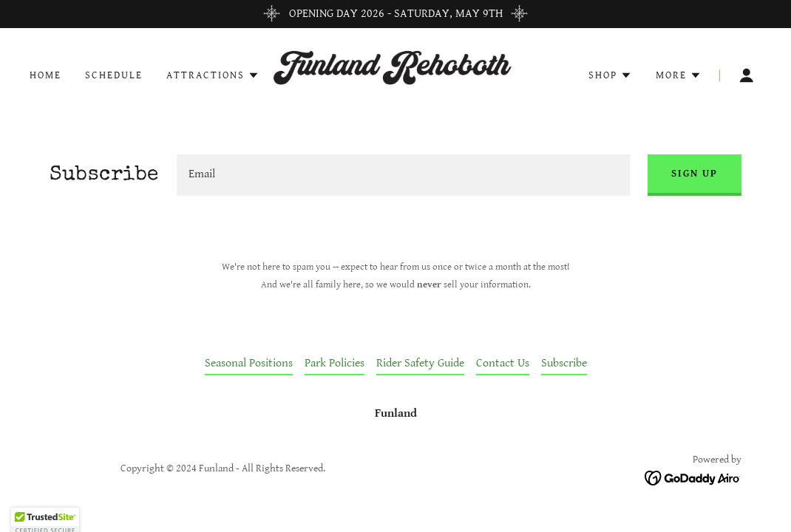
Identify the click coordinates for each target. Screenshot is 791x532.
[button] (213, 75)
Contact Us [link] (503, 363)
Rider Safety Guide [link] (420, 363)
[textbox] (403, 175)
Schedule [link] (114, 75)
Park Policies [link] (335, 363)
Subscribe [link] (564, 363)
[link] (395, 74)
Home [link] (45, 75)
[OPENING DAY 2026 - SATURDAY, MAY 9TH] (395, 14)
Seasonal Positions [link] (249, 363)
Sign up (695, 174)
